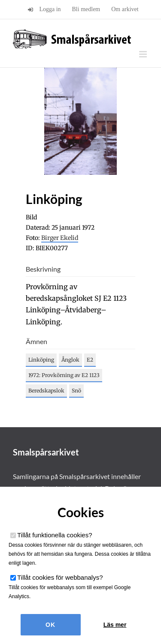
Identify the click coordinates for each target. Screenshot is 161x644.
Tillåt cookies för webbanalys (60, 577)
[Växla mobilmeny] (144, 54)
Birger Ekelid (60, 238)
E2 (90, 360)
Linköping (41, 360)
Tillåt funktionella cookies (55, 535)
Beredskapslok (46, 391)
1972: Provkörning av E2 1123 (64, 375)
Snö (76, 391)
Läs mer (115, 625)
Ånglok (70, 360)
